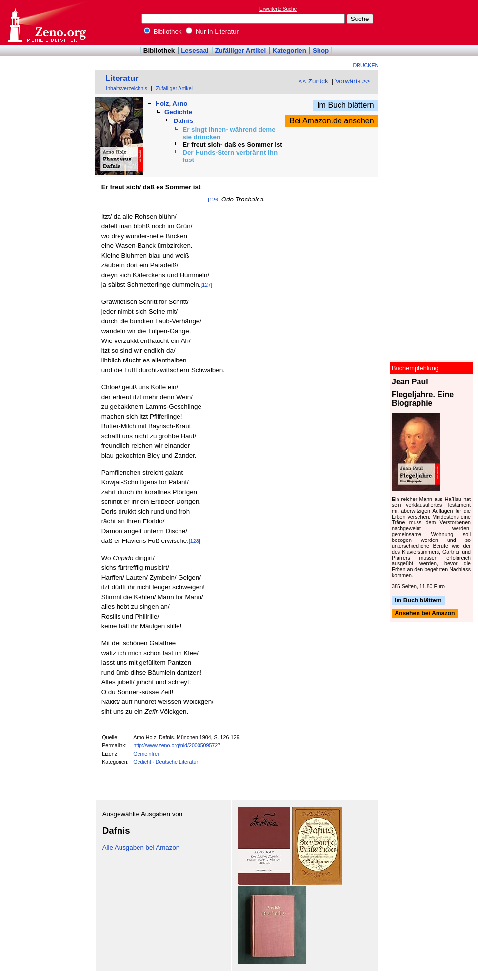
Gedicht (142, 762)
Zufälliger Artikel (241, 50)
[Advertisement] (433, 22)
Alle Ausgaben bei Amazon (141, 848)
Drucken (366, 65)
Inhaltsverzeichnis (127, 88)
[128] (195, 541)
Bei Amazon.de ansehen (331, 121)
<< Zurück (314, 81)
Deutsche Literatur (177, 762)
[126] (214, 200)
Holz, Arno (171, 104)
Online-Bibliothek (46, 23)
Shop (321, 50)
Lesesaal (195, 50)
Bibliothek (163, 31)
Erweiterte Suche (278, 9)
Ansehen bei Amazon (425, 614)
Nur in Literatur (212, 31)
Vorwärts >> (352, 81)
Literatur (122, 78)
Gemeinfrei (146, 754)
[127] (206, 285)
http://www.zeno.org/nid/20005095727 (177, 745)
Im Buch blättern (346, 105)
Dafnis (184, 121)
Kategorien (289, 50)
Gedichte (178, 112)
